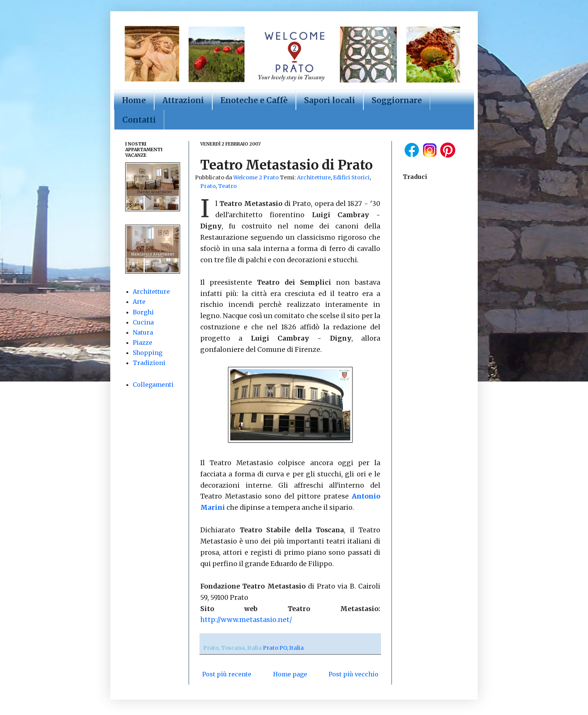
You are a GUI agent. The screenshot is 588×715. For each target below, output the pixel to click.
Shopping (148, 353)
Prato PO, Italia (283, 648)
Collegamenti (153, 385)
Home (134, 100)
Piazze (142, 342)
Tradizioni (149, 363)
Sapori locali (330, 100)
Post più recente (227, 674)
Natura (143, 332)
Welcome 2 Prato (256, 177)
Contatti (139, 120)
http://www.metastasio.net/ (246, 620)
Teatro (227, 186)
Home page (290, 674)
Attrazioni (183, 100)
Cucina (143, 322)
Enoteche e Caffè (254, 100)
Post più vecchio (353, 674)
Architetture (314, 177)
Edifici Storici (351, 177)
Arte (139, 302)
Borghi (143, 312)
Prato (208, 186)
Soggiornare (397, 100)
